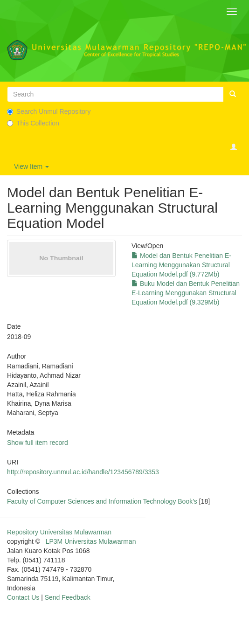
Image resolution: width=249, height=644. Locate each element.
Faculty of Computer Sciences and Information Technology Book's (102, 501)
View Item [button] (31, 166)
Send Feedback (68, 597)
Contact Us (23, 597)
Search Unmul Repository (49, 111)
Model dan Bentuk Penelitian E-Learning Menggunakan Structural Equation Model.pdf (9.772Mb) (181, 265)
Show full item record (38, 443)
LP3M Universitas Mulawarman (91, 541)
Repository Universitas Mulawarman (59, 532)
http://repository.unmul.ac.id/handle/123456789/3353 (83, 472)
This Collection (33, 123)
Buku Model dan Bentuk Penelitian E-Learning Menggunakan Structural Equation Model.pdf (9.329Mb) (186, 293)
